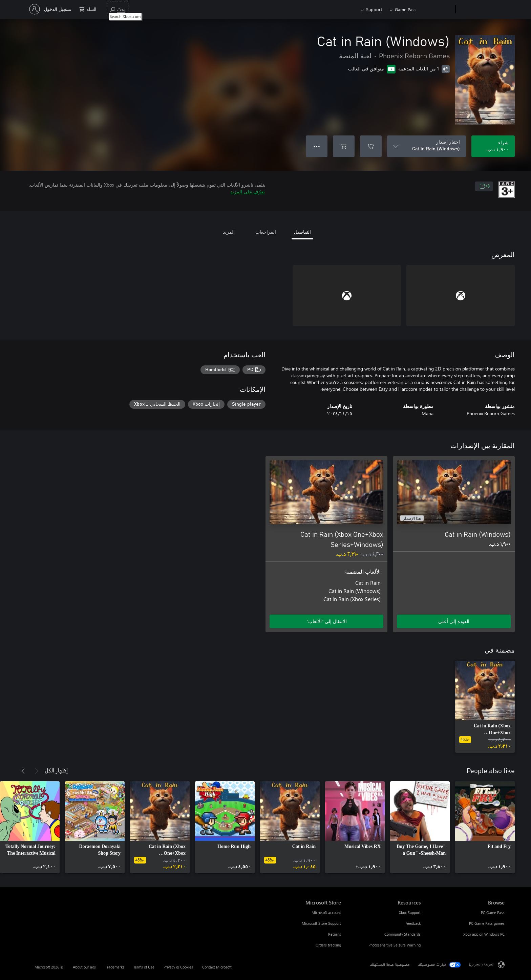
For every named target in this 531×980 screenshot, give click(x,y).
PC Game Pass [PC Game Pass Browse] (493, 912)
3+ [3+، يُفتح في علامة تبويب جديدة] (485, 186)
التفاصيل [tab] (302, 232)
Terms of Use (144, 967)
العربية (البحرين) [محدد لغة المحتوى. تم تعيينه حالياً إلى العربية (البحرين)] (482, 964)
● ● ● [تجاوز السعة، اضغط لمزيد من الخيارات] (317, 146)
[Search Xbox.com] (118, 9)
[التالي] (23, 771)
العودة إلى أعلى (454, 621)
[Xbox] (437, 9)
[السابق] (37, 771)
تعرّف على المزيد (248, 191)
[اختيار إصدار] (427, 146)
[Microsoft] (481, 9)
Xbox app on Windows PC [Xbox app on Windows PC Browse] (484, 934)
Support (374, 9)
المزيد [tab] (229, 232)
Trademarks (115, 967)
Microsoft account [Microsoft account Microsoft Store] (326, 912)
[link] (485, 707)
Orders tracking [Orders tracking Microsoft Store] (328, 945)
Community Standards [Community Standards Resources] (402, 934)
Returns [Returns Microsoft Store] (335, 934)
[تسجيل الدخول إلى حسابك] (51, 9)
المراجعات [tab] (266, 232)
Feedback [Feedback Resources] (413, 923)
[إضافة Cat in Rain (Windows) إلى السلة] (344, 146)
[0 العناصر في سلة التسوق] (88, 9)
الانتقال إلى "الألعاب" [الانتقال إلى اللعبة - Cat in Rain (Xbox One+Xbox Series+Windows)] (327, 621)
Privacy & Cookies (178, 967)
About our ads (84, 967)
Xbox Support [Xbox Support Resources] (410, 912)
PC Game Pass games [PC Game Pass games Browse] (487, 923)
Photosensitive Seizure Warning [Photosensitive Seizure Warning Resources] (395, 945)
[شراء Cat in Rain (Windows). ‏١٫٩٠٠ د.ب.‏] (493, 146)
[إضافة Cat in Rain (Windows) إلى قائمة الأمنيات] (371, 146)
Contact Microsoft (217, 967)
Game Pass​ (406, 9)
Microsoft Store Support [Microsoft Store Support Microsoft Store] (321, 923)
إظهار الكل (56, 770)
